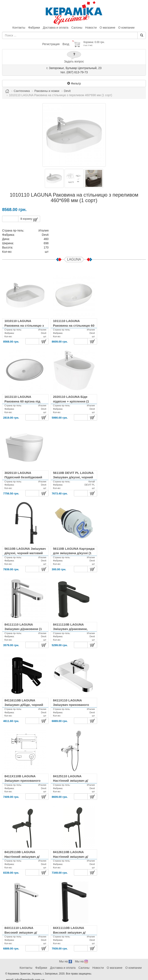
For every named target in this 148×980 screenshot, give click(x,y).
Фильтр (74, 83)
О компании (126, 28)
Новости (91, 28)
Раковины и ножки (47, 91)
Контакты (19, 28)
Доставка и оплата (56, 28)
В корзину (29, 220)
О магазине (107, 28)
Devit (67, 91)
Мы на (66, 961)
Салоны (77, 28)
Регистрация (51, 44)
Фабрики (34, 28)
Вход (66, 44)
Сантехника (22, 91)
